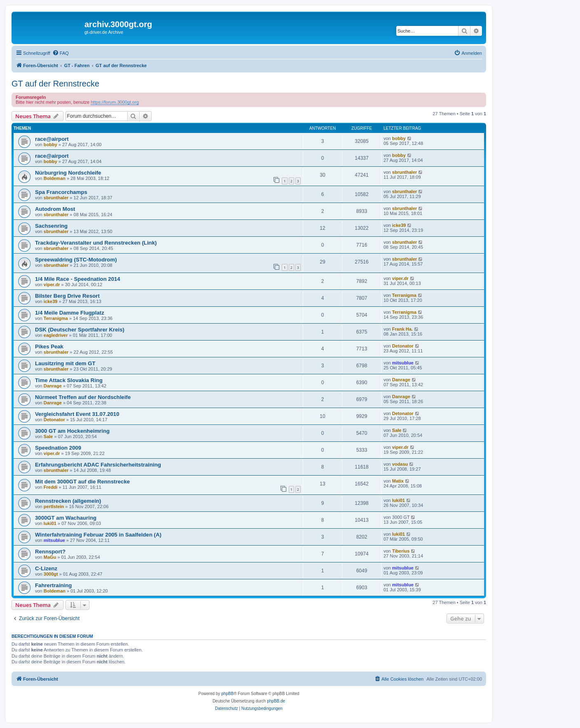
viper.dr (52, 285)
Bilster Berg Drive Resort (67, 296)
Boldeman (55, 178)
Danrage (53, 386)
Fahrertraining (53, 585)
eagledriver (56, 335)
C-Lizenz (46, 568)
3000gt (51, 574)
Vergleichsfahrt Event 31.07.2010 (77, 414)
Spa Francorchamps (61, 192)
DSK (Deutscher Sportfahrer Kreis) (80, 330)
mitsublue (403, 363)
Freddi (51, 487)
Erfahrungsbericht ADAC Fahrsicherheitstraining (98, 465)
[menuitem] (61, 53)
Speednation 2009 (58, 448)
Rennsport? (50, 552)
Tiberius (401, 551)
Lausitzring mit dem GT (65, 363)
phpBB (227, 694)
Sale (48, 436)
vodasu (400, 464)
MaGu (50, 557)
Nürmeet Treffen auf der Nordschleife (83, 397)
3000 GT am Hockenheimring (72, 431)
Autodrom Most (55, 209)
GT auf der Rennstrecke (55, 84)
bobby (50, 145)
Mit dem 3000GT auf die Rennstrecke (82, 482)
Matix (398, 481)
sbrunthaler (405, 172)
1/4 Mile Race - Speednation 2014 (78, 279)
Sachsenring (51, 226)
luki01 (399, 500)
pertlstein (54, 506)
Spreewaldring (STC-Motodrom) (76, 260)
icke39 (399, 225)
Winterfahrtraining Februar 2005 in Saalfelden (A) (98, 535)
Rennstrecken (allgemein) (68, 501)
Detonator (403, 346)
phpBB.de (276, 701)
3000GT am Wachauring (66, 518)
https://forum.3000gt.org (115, 102)
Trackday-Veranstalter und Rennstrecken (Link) (96, 243)
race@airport (52, 139)
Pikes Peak (49, 346)
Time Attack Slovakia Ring (69, 380)
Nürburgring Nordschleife (68, 173)
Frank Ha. (402, 329)
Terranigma (404, 295)
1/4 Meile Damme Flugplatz (70, 313)
